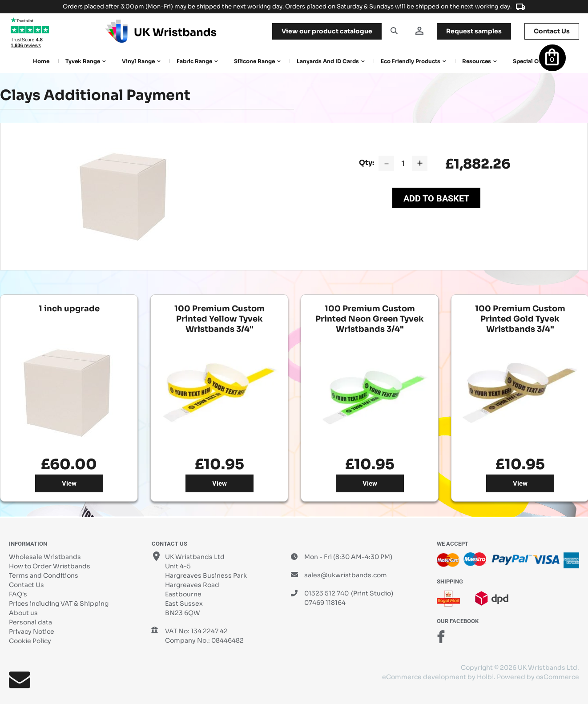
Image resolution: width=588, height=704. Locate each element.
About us (23, 613)
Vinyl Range (138, 61)
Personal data (30, 622)
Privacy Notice (32, 632)
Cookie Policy (30, 641)
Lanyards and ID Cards (328, 61)
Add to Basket (436, 198)
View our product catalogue (327, 31)
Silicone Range (254, 61)
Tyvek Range (83, 61)
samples (474, 31)
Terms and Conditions (44, 575)
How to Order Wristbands (50, 566)
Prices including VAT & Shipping (59, 603)
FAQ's (18, 594)
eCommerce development (424, 677)
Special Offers (532, 61)
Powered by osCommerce (538, 677)
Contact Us (26, 585)
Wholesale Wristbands (45, 557)
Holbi (485, 677)
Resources (477, 61)
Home (41, 61)
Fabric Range (194, 61)
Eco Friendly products (411, 61)
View (69, 483)
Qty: (366, 163)
